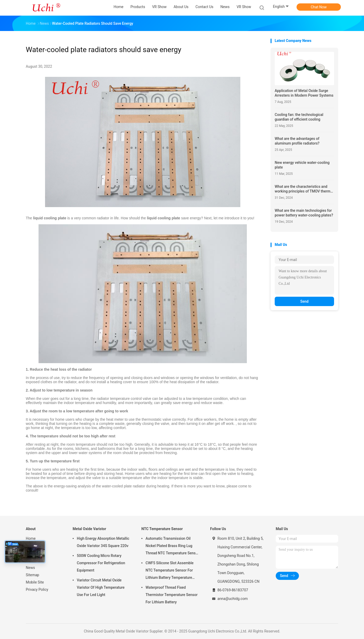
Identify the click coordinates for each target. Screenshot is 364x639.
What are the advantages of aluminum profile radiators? (297, 141)
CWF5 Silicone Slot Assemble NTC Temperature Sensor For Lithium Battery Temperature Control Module (170, 571)
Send (304, 301)
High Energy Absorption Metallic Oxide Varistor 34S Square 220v (103, 542)
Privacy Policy (37, 590)
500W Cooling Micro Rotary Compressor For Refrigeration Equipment (101, 563)
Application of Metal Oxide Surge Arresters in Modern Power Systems (304, 93)
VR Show (244, 7)
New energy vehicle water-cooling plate (302, 165)
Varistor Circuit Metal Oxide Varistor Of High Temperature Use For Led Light (101, 587)
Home (31, 538)
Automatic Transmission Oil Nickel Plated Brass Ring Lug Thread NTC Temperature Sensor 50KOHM (172, 547)
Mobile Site (35, 582)
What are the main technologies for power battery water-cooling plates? (304, 213)
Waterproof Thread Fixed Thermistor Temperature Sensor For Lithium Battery (172, 595)
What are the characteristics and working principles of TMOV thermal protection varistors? (304, 189)
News (30, 568)
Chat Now (319, 7)
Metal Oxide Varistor (89, 529)
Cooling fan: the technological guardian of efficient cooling (299, 117)
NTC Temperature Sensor (162, 529)
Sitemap (32, 575)
